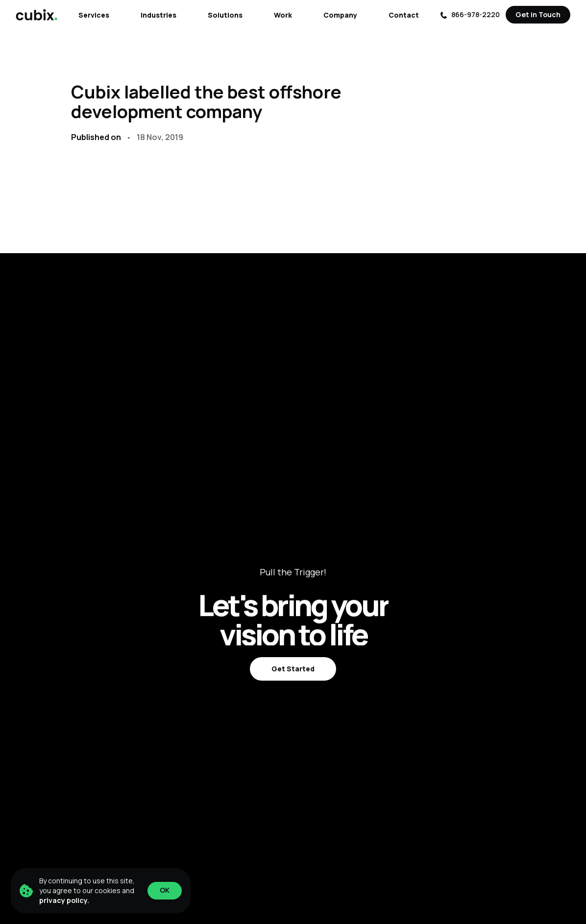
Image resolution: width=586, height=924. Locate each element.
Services (94, 15)
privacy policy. (64, 900)
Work (283, 15)
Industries (159, 15)
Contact (404, 15)
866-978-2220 (470, 14)
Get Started (293, 669)
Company (340, 15)
